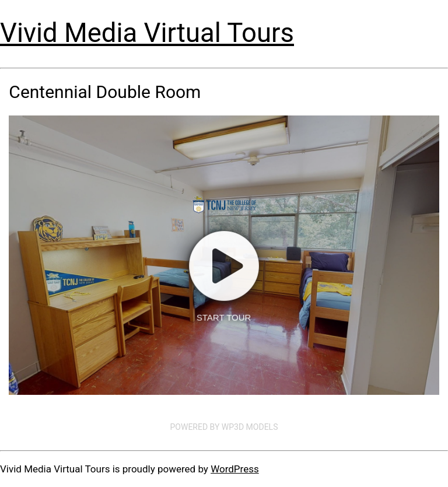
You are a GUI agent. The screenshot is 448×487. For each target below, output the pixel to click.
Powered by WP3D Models (224, 427)
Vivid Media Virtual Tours (147, 33)
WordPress (235, 469)
